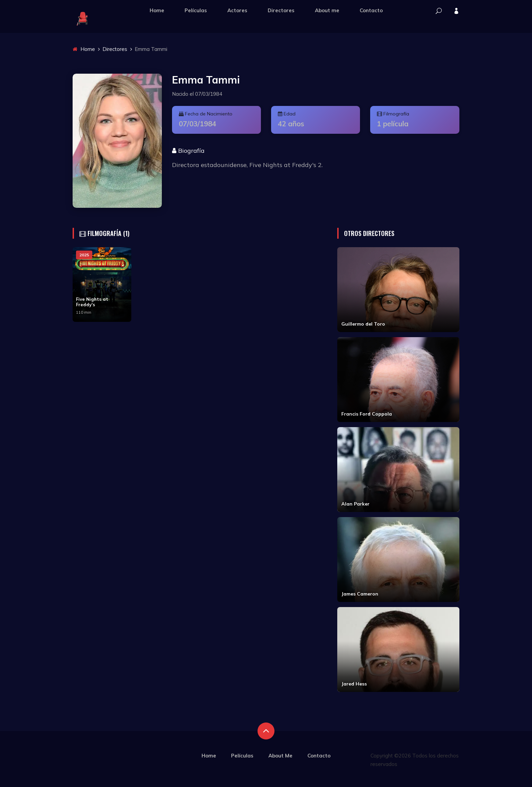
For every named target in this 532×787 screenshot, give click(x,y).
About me (327, 10)
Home (157, 10)
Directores (281, 10)
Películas (196, 10)
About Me (280, 756)
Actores (237, 10)
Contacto (371, 10)
